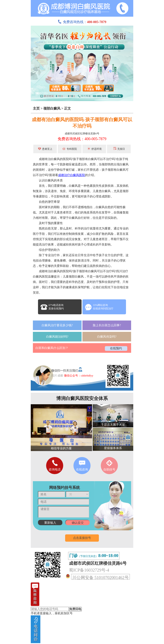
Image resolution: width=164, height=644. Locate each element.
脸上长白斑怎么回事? (107, 325)
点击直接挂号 (82, 538)
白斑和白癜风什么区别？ (52, 348)
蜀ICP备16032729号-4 (89, 570)
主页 (36, 108)
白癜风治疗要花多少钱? (57, 325)
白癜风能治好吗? (57, 337)
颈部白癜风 (52, 108)
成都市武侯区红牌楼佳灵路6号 (82, 134)
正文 (67, 108)
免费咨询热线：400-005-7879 (82, 139)
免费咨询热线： (82, 22)
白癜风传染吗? (107, 337)
